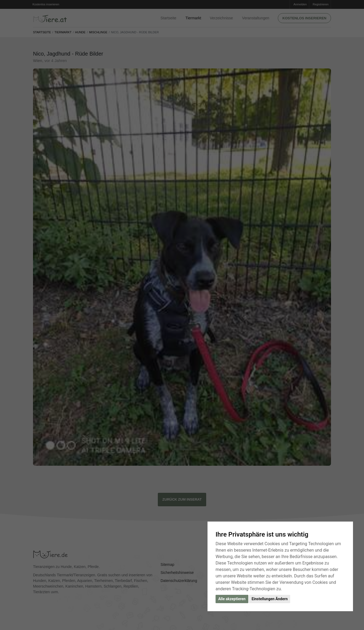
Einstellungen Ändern (270, 599)
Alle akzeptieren (232, 599)
